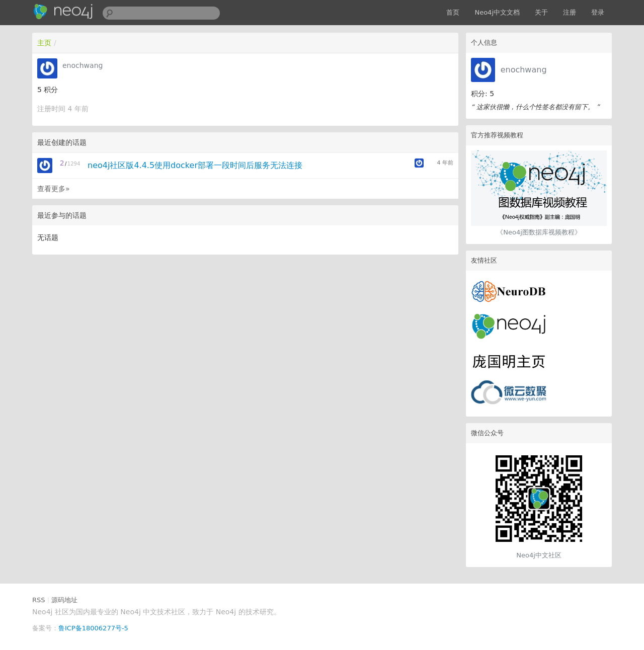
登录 (598, 12)
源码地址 (64, 600)
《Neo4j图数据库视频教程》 (539, 232)
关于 (541, 12)
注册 (570, 12)
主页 (44, 43)
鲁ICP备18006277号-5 (93, 628)
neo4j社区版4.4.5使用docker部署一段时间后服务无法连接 (195, 165)
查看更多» (54, 189)
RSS (39, 600)
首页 (453, 12)
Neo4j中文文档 (497, 12)
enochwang (524, 70)
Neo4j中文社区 (539, 555)
